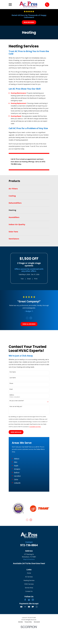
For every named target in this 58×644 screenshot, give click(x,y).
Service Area (29, 628)
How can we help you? (16, 406)
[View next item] (31, 318)
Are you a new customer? (17, 401)
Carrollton (17, 516)
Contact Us (29, 632)
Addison (17, 499)
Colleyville (17, 523)
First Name (13, 372)
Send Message (16, 432)
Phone (11, 383)
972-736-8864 (29, 586)
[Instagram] (33, 640)
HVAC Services (29, 625)
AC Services (29, 617)
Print (36, 279)
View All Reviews (29, 324)
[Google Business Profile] (29, 640)
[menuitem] (29, 189)
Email (29, 279)
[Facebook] (25, 640)
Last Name (13, 378)
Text (22, 279)
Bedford (17, 513)
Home (29, 613)
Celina (16, 520)
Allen (16, 502)
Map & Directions (29, 600)
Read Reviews (29, 22)
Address (12, 395)
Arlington (17, 509)
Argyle (16, 506)
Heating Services (29, 621)
